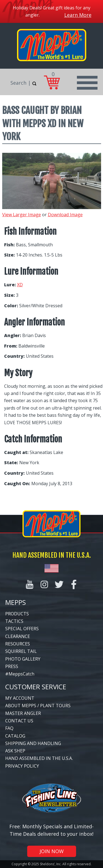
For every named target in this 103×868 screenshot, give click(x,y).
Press (12, 666)
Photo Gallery (23, 659)
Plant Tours (55, 706)
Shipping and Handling (33, 743)
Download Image (65, 215)
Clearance (18, 636)
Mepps (16, 602)
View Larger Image (22, 215)
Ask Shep (15, 751)
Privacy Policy (22, 766)
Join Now (52, 851)
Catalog (15, 736)
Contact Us (19, 721)
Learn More (78, 15)
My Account (20, 698)
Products (17, 614)
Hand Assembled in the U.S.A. (39, 758)
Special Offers (22, 629)
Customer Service (36, 687)
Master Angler (23, 713)
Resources (18, 644)
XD (20, 285)
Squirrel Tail (21, 651)
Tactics (14, 621)
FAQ (9, 728)
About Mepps (21, 706)
